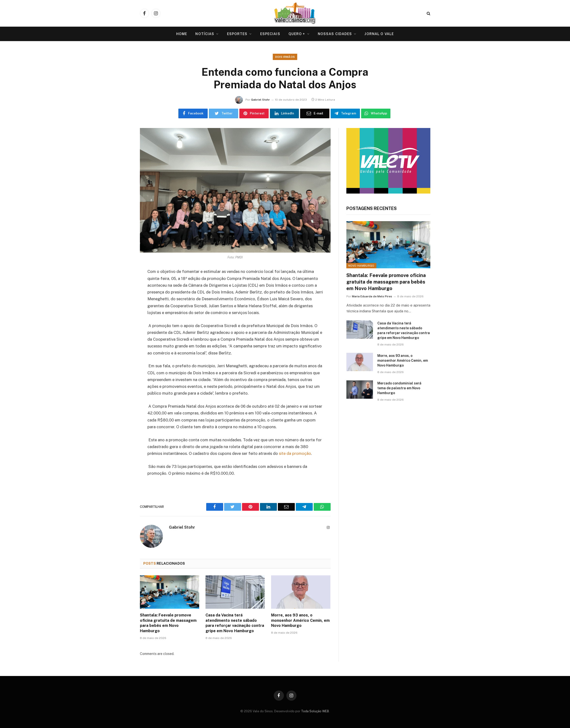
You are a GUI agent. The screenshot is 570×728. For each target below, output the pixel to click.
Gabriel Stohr (260, 100)
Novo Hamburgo (361, 266)
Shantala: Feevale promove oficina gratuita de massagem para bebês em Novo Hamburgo (168, 623)
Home (182, 34)
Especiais (270, 34)
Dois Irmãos (285, 57)
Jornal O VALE (379, 34)
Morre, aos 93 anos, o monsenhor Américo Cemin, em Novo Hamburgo (300, 620)
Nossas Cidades (335, 34)
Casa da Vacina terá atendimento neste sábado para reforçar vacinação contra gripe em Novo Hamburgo (235, 623)
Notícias (205, 34)
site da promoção (295, 453)
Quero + (297, 34)
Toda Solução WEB (315, 711)
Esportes (237, 34)
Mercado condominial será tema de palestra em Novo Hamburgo (399, 388)
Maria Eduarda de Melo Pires (372, 296)
